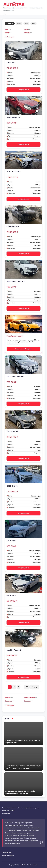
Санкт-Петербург (30, 698)
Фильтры (10, 24)
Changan (27, 33)
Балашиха (27, 701)
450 (27, 687)
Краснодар (8, 701)
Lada (7, 29)
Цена (26, 24)
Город (34, 24)
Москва (8, 698)
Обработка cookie (8, 811)
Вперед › (35, 687)
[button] (9, 37)
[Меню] (5, 14)
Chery (26, 29)
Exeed (7, 33)
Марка (19, 24)
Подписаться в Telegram (23, 349)
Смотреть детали (23, 90)
